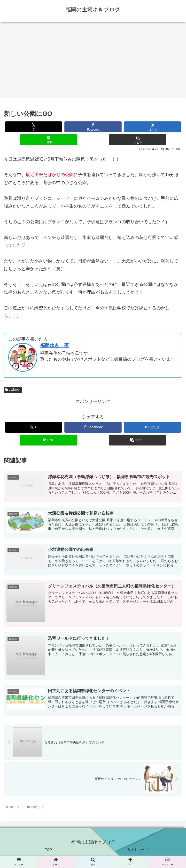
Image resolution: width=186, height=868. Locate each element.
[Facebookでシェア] (93, 127)
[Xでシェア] (34, 127)
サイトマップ (138, 853)
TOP (49, 853)
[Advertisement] (93, 61)
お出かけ (13, 390)
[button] (138, 140)
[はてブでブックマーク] (153, 127)
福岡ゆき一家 (54, 345)
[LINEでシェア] (48, 140)
